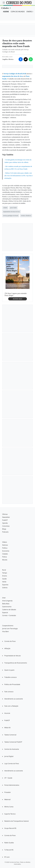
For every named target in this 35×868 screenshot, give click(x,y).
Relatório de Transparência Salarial (17, 821)
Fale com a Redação (11, 706)
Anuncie (7, 713)
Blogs (4, 529)
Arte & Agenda (7, 601)
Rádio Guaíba (9, 843)
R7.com (7, 857)
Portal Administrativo (12, 785)
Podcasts (5, 532)
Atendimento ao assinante (14, 699)
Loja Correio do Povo (12, 764)
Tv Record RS (9, 850)
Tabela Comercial (10, 735)
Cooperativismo (8, 626)
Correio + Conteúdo (9, 615)
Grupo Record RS (10, 828)
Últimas (5, 514)
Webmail (7, 799)
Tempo (5, 573)
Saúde (4, 579)
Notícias (5, 545)
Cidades (5, 8)
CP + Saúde (8, 778)
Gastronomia (7, 607)
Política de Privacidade (12, 684)
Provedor (8, 792)
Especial (5, 613)
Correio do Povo (10, 641)
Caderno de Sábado (9, 610)
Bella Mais (6, 604)
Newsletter (6, 517)
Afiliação (7, 648)
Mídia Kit (7, 728)
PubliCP (5, 520)
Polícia (4, 557)
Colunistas (6, 526)
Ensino (5, 576)
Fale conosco (9, 692)
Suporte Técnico (10, 814)
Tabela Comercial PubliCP (13, 742)
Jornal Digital (9, 756)
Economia (6, 551)
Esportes (5, 585)
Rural (4, 570)
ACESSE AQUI (17, 299)
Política (5, 548)
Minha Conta (9, 807)
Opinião (5, 523)
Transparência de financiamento (16, 663)
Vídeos (5, 542)
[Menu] (4, 3)
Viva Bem (5, 631)
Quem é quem (9, 670)
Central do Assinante (12, 749)
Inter (4, 598)
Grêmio (5, 588)
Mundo (5, 560)
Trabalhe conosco (10, 677)
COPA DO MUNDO (18, 12)
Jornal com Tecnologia (10, 629)
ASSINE (6, 12)
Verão (4, 582)
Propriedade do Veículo (13, 656)
